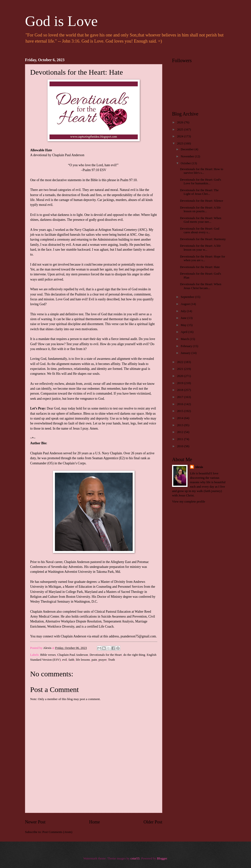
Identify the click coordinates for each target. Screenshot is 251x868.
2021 (181, 369)
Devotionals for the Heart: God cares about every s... (200, 230)
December (188, 149)
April (184, 332)
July (184, 311)
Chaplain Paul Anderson (73, 655)
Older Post (153, 822)
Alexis (199, 467)
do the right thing (134, 655)
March (185, 339)
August (186, 304)
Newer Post (35, 822)
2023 (181, 143)
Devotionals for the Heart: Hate (200, 267)
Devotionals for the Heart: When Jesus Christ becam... (201, 286)
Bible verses (48, 655)
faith (71, 660)
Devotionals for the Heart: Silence (201, 201)
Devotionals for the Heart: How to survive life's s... (201, 171)
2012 (181, 432)
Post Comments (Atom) (57, 832)
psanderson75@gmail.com (138, 636)
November (188, 156)
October (186, 163)
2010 (181, 446)
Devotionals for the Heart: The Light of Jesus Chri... (199, 192)
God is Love (61, 21)
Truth (112, 660)
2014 (181, 418)
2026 (181, 122)
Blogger (162, 858)
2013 (181, 425)
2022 (181, 362)
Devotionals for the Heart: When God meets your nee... (201, 220)
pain (94, 660)
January (186, 353)
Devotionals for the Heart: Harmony (203, 239)
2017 (181, 397)
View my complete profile (189, 502)
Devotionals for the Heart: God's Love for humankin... (201, 182)
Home (94, 822)
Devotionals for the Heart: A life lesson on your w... (200, 248)
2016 (181, 404)
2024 (181, 136)
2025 (181, 129)
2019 (181, 383)
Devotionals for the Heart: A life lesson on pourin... (200, 209)
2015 (181, 411)
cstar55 (135, 858)
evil (65, 660)
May (184, 325)
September (188, 297)
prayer (102, 660)
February (187, 346)
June (184, 318)
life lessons (83, 660)
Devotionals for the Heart (106, 655)
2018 (181, 390)
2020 (181, 376)
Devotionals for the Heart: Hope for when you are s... (202, 258)
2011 (181, 439)
